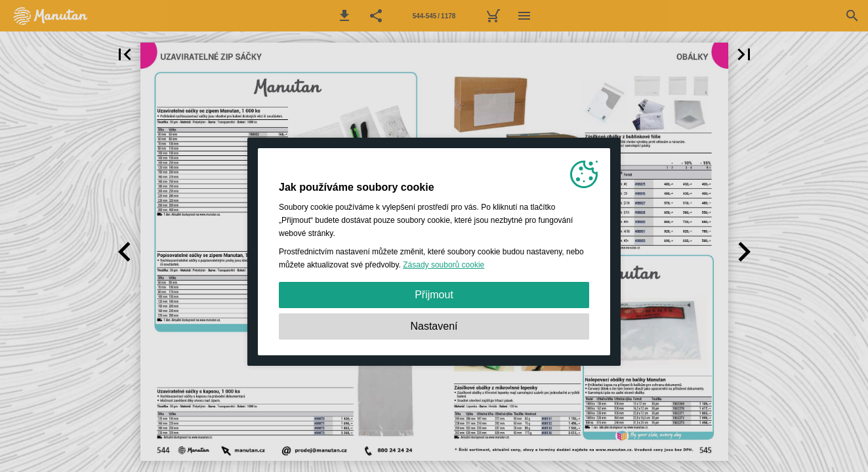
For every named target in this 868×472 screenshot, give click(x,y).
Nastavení (434, 326)
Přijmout (434, 295)
